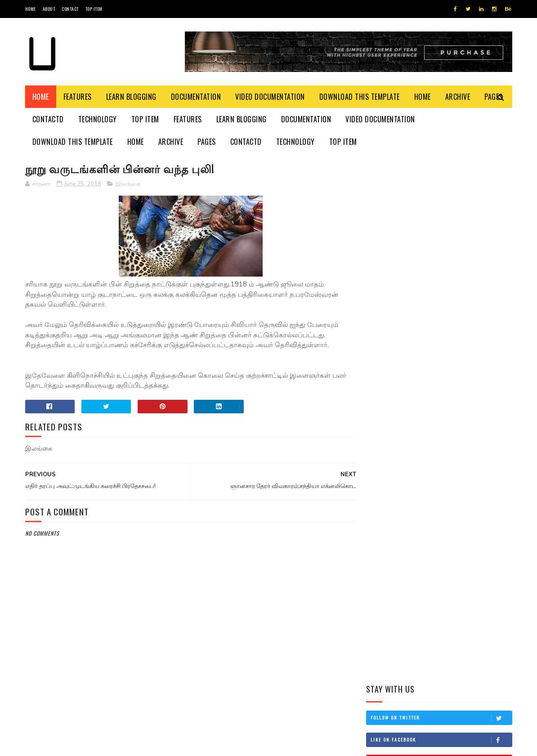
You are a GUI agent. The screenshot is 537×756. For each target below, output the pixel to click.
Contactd (48, 119)
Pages (207, 142)
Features (78, 97)
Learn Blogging (131, 97)
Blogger (134, 745)
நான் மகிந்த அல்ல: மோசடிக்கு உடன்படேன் (458, 436)
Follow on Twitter (441, 195)
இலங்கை (128, 184)
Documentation (196, 97)
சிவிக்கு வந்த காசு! (448, 472)
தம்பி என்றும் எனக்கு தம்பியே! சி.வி (453, 354)
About (49, 9)
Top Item (94, 9)
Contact (70, 9)
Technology (98, 119)
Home (31, 9)
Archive (458, 97)
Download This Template (360, 97)
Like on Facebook (441, 217)
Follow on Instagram (441, 261)
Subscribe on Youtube (441, 239)
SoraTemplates (68, 745)
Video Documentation (270, 97)
